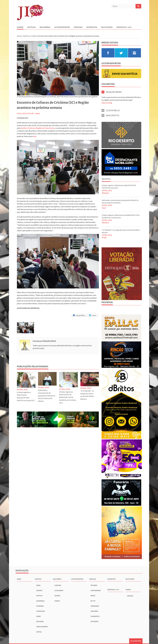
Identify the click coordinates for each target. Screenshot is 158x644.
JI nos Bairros (96, 591)
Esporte (39, 591)
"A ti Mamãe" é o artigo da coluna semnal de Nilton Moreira (87, 395)
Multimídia (45, 27)
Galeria (57, 596)
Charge (57, 601)
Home (20, 36)
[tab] (106, 179)
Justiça (39, 632)
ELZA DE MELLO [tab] (111, 110)
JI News (20, 27)
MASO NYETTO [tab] (110, 115)
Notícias (31, 27)
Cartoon (58, 585)
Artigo (104, 238)
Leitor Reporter (62, 27)
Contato (130, 596)
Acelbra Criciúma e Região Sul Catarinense (38, 128)
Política (39, 596)
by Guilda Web (136, 641)
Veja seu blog (107, 103)
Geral (104, 208)
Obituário (105, 193)
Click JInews (59, 591)
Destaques (95, 622)
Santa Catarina (42, 627)
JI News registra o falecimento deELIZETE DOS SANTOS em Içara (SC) (26, 396)
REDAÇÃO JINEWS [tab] (112, 92)
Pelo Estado (107, 27)
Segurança (40, 601)
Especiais (78, 27)
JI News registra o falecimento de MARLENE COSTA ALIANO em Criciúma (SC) (68, 397)
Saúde (34, 36)
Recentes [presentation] (106, 179)
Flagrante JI (95, 616)
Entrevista (92, 27)
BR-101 (93, 601)
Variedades (95, 606)
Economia (40, 606)
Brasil (93, 596)
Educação (40, 622)
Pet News (94, 585)
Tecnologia (41, 611)
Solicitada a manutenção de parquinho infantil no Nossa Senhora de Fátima (47, 396)
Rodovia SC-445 (124, 27)
